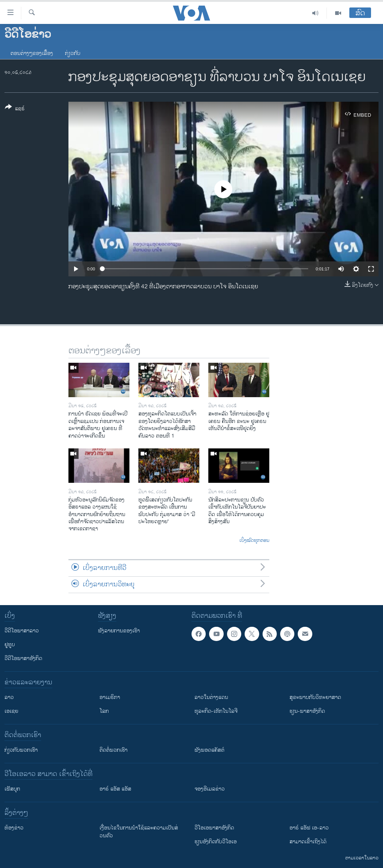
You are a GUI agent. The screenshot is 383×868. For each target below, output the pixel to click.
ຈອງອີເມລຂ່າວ (210, 789)
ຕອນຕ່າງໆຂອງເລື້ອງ (32, 53)
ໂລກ (104, 711)
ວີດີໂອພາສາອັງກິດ (23, 658)
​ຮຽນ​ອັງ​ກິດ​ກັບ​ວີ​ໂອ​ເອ (216, 842)
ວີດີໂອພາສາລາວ (22, 631)
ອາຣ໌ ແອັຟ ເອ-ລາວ (309, 828)
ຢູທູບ (10, 645)
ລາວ (9, 697)
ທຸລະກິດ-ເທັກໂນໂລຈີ (216, 711)
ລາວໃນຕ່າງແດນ (211, 697)
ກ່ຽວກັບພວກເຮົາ (21, 750)
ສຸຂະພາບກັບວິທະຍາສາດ (315, 697)
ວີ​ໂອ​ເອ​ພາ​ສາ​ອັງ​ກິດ (214, 828)
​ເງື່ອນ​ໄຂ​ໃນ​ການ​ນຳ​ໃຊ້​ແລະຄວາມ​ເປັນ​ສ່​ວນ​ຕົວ (139, 832)
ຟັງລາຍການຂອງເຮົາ (119, 631)
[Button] (15, 109)
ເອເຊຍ (11, 711)
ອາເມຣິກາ (110, 697)
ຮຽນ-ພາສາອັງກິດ (307, 711)
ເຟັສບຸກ (12, 789)
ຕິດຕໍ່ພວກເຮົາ (114, 750)
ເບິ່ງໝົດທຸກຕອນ (254, 541)
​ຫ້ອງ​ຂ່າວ (14, 828)
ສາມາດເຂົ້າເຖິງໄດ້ (308, 842)
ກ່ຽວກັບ (73, 53)
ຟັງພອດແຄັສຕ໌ (209, 750)
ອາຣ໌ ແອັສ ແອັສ (115, 789)
